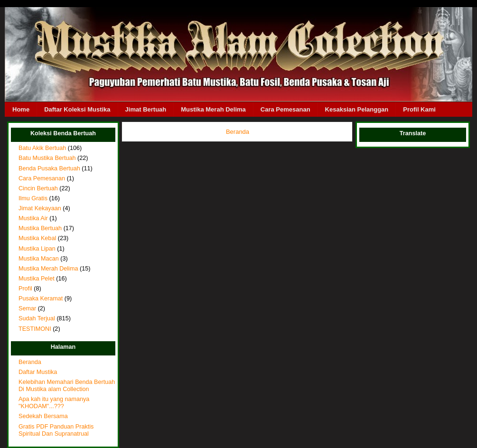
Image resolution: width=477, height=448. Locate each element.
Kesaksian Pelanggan (357, 109)
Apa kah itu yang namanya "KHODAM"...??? (54, 403)
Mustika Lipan (37, 249)
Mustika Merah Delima (213, 109)
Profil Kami (419, 109)
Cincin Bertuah (38, 188)
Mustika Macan (39, 259)
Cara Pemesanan (285, 109)
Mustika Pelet (37, 279)
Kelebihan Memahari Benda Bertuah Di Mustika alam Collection (67, 386)
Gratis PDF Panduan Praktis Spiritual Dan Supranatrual (56, 430)
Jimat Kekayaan (40, 208)
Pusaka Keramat (41, 299)
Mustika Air (33, 218)
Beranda (30, 362)
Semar (27, 308)
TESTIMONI (35, 329)
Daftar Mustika (38, 372)
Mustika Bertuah (40, 228)
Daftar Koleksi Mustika (77, 109)
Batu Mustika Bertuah (47, 158)
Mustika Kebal (37, 238)
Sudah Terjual (37, 318)
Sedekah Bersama (43, 416)
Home (21, 109)
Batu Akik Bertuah (42, 148)
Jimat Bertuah (146, 109)
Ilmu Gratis (33, 198)
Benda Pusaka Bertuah (49, 168)
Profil (25, 289)
